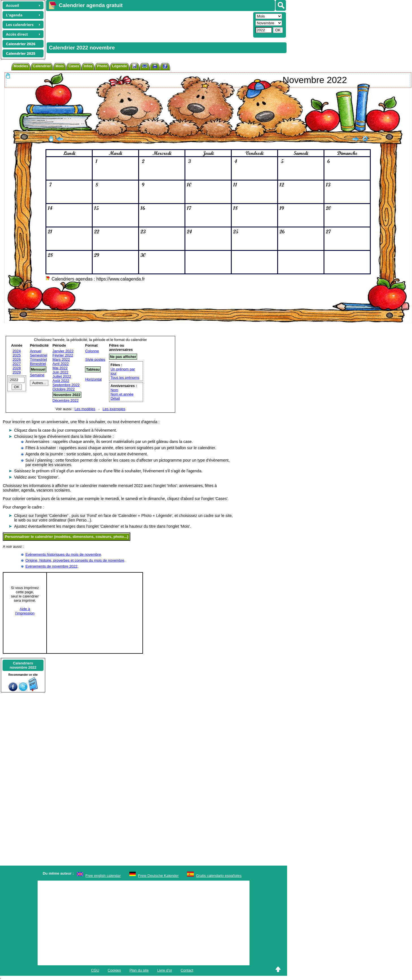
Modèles (21, 66)
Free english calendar (103, 876)
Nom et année (122, 394)
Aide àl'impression (25, 611)
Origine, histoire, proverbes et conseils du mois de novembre (75, 560)
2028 (17, 368)
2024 (17, 351)
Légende (119, 66)
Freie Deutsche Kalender (159, 876)
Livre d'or (165, 970)
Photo (102, 66)
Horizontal (93, 379)
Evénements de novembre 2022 (51, 566)
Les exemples (114, 409)
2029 (17, 372)
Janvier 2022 (63, 351)
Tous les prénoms (125, 378)
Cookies (114, 970)
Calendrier (42, 66)
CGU (95, 970)
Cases (74, 66)
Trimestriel (38, 359)
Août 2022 (61, 381)
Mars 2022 (61, 359)
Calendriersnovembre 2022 (23, 665)
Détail (115, 398)
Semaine (37, 375)
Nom (114, 390)
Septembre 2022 (66, 385)
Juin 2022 (60, 372)
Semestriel (39, 355)
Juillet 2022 (62, 376)
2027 (17, 364)
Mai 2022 (60, 368)
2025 (17, 355)
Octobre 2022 (64, 389)
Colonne (92, 351)
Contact (187, 970)
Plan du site (139, 970)
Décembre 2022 (66, 400)
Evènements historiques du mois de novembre (63, 554)
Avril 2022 (61, 364)
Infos (88, 66)
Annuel (36, 351)
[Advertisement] (149, 24)
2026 (17, 359)
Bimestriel (38, 364)
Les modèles (85, 409)
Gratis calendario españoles (219, 876)
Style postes (95, 359)
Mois (60, 66)
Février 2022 (63, 355)
